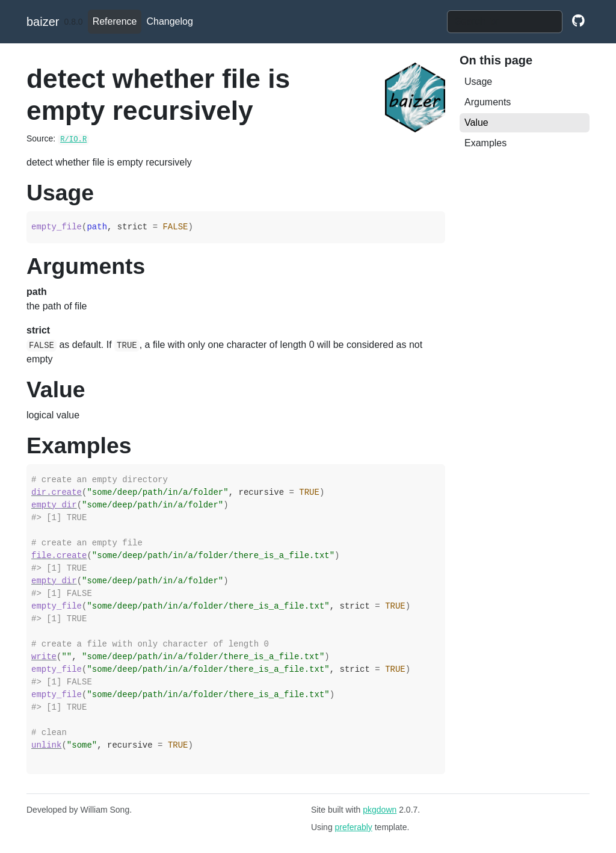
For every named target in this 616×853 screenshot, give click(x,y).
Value (476, 123)
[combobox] (505, 22)
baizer (43, 22)
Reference (115, 21)
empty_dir (54, 505)
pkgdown (380, 810)
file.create (59, 556)
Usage (478, 82)
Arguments (488, 102)
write (44, 657)
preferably (354, 827)
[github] (578, 22)
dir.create (57, 492)
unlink (46, 745)
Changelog (169, 21)
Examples (485, 143)
